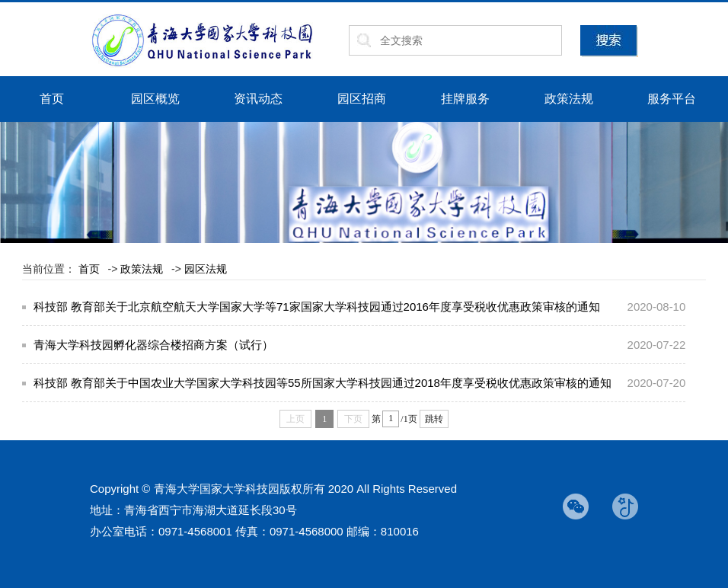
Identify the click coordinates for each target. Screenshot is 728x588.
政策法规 (569, 99)
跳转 (434, 419)
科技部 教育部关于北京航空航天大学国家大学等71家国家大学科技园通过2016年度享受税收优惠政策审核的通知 (317, 307)
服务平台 (672, 99)
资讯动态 (258, 99)
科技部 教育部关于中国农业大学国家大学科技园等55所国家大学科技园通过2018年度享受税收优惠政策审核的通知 (322, 383)
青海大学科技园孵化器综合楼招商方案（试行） (153, 345)
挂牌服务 (465, 99)
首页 (52, 99)
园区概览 (155, 99)
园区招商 (362, 99)
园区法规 (206, 269)
